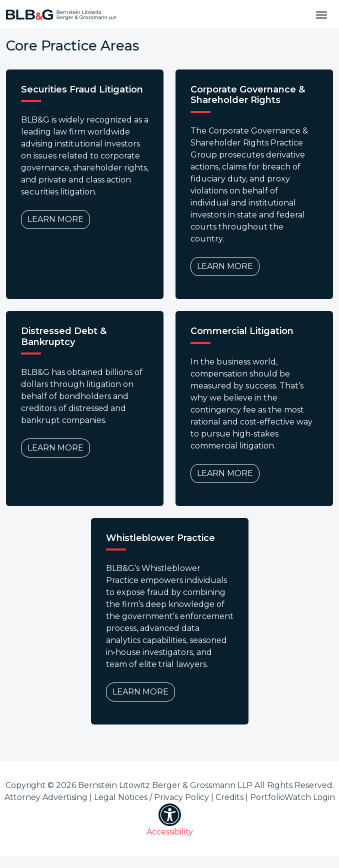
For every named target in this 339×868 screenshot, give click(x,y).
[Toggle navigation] (321, 14)
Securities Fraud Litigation (82, 90)
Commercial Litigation (242, 331)
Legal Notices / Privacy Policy (151, 797)
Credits (229, 797)
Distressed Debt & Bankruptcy (64, 337)
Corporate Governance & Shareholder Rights (248, 95)
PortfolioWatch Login (292, 797)
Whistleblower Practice (160, 538)
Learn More (55, 219)
